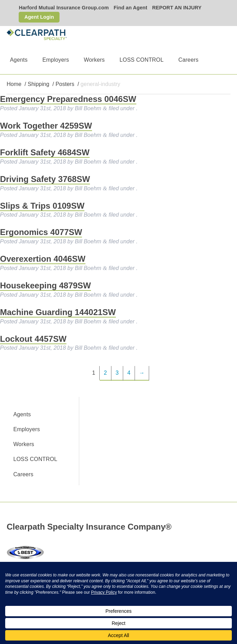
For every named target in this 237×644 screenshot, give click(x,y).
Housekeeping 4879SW (45, 285)
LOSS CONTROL (141, 60)
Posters (65, 84)
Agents (19, 60)
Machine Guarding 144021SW (58, 312)
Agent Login (39, 17)
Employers (56, 60)
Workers (94, 60)
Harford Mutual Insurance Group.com (64, 8)
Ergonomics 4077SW (41, 232)
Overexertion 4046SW (43, 259)
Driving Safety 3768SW (45, 179)
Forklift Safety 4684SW (45, 152)
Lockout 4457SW (33, 339)
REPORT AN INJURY (177, 8)
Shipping (38, 84)
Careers (189, 60)
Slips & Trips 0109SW (42, 206)
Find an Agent (130, 8)
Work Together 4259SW (46, 126)
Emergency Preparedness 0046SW (68, 99)
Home (14, 84)
